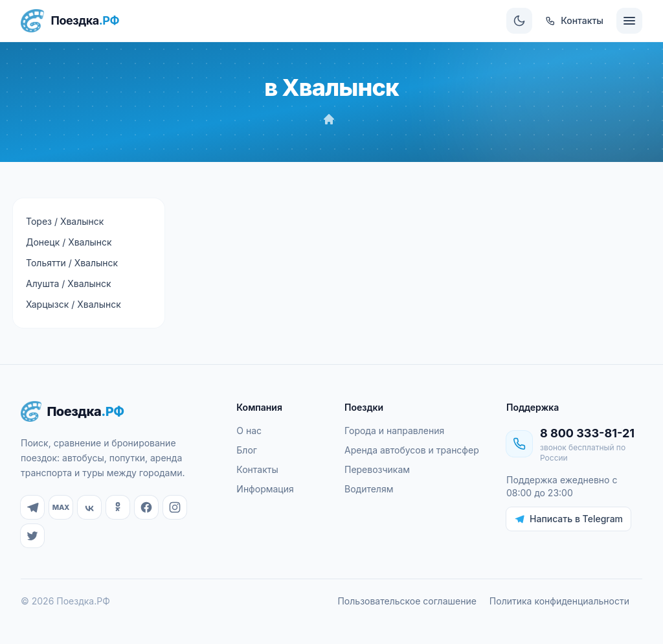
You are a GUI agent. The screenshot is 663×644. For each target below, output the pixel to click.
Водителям (369, 489)
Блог (247, 450)
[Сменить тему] (519, 21)
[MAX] (61, 507)
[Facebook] (146, 507)
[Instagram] (175, 507)
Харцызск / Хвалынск (73, 304)
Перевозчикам (377, 469)
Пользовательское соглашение (407, 601)
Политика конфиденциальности (559, 601)
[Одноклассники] (118, 507)
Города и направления (394, 431)
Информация (265, 489)
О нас (249, 431)
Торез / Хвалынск (65, 221)
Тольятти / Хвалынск (72, 263)
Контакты (257, 469)
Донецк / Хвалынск (69, 242)
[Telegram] (32, 507)
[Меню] (629, 21)
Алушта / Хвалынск (69, 283)
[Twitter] (32, 536)
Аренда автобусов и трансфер (412, 450)
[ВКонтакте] (89, 507)
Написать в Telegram (568, 519)
